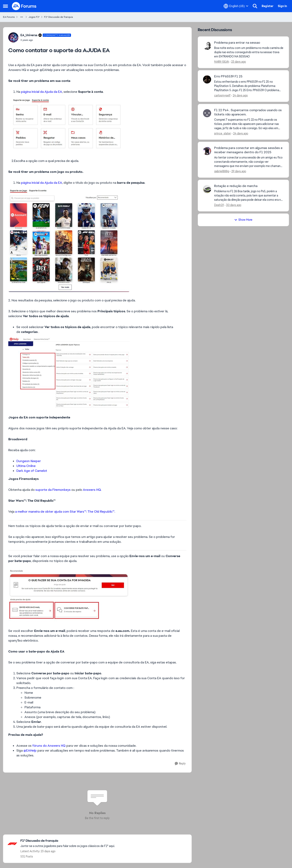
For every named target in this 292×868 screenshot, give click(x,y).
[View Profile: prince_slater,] (207, 113)
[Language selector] (236, 6)
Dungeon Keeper (29, 461)
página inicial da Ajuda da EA (42, 92)
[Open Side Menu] (5, 6)
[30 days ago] (233, 205)
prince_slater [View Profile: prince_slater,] (223, 133)
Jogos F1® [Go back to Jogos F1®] (34, 17)
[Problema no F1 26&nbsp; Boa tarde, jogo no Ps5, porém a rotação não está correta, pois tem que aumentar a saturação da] (249, 196)
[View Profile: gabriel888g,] (207, 151)
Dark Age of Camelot (32, 471)
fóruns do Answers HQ (49, 746)
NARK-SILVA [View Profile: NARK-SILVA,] (222, 62)
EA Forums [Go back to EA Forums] (9, 17)
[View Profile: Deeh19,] (207, 189)
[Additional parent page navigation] (22, 17)
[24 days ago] (240, 96)
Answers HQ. (93, 490)
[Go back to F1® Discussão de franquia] (68, 841)
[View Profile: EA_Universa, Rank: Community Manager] (13, 37)
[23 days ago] (238, 62)
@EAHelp (30, 750)
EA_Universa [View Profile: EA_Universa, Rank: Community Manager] (29, 35)
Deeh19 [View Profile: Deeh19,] (219, 205)
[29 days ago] (238, 171)
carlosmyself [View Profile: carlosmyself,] (222, 95)
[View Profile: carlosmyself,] (207, 79)
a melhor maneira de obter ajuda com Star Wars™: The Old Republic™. (65, 512)
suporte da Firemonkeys (53, 490)
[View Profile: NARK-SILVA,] (207, 46)
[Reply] (180, 764)
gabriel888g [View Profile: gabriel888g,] (222, 171)
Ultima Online (26, 466)
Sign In (282, 6)
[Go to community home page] (24, 6)
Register (268, 6)
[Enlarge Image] (97, 125)
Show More (243, 220)
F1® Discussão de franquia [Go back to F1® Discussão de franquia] (58, 17)
